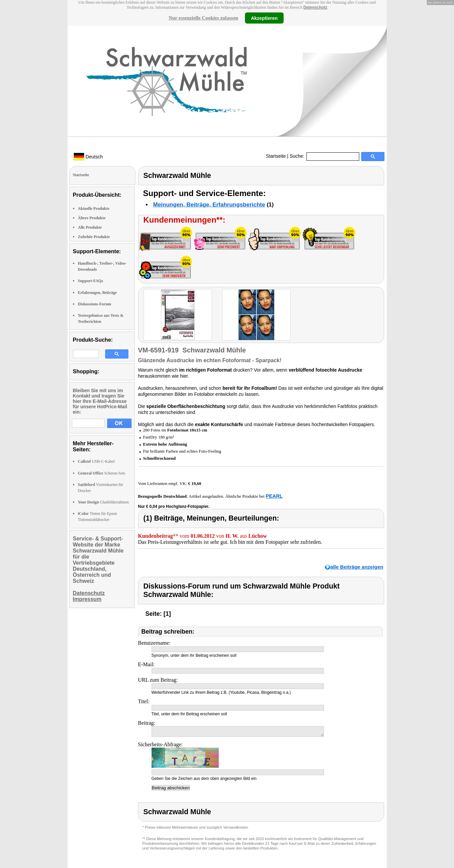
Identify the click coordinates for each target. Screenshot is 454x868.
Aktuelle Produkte (94, 209)
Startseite (276, 156)
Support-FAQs (91, 281)
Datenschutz (315, 7)
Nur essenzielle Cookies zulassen (203, 18)
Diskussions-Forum (95, 304)
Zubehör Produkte (94, 237)
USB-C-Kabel (96, 461)
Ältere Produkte (92, 218)
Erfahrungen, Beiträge (97, 293)
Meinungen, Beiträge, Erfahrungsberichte (209, 205)
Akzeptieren (264, 18)
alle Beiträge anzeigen (357, 567)
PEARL (274, 496)
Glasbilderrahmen (104, 502)
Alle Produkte (90, 227)
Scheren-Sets (102, 473)
